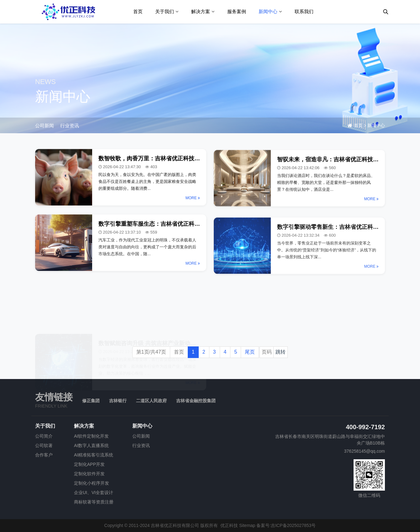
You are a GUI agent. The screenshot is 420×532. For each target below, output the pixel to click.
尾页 (250, 352)
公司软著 (44, 445)
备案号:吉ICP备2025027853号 (286, 525)
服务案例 (237, 11)
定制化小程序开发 (92, 483)
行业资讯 (70, 126)
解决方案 (201, 11)
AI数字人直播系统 (91, 445)
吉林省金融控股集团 (196, 401)
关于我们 (165, 11)
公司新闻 (45, 126)
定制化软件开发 (89, 474)
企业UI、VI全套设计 (94, 492)
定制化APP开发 (89, 464)
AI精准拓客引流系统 (94, 455)
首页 (138, 11)
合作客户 (44, 455)
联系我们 (304, 11)
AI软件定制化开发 (91, 436)
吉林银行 (118, 401)
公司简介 (44, 436)
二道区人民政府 (151, 401)
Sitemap (247, 525)
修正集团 (91, 401)
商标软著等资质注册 (94, 502)
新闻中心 (268, 11)
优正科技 (229, 525)
